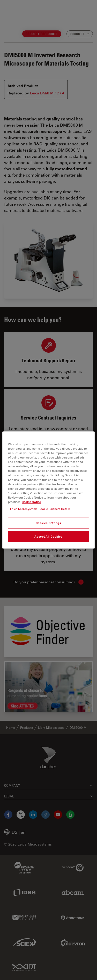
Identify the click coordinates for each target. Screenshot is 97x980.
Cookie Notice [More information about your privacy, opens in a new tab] (31, 502)
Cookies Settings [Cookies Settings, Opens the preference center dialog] (48, 523)
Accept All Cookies (48, 536)
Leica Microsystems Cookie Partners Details (40, 509)
